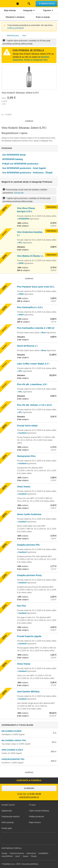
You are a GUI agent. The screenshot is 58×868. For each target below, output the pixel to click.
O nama (32, 805)
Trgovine (47, 10)
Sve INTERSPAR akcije (14, 155)
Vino (24, 36)
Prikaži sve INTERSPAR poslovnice (20, 164)
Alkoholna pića (13, 36)
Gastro (26, 856)
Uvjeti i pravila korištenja (39, 811)
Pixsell (34, 856)
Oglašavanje (7, 811)
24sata (4, 853)
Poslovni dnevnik (17, 853)
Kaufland (23, 433)
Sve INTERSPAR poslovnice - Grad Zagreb (24, 168)
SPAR (21, 263)
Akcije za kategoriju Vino (36, 60)
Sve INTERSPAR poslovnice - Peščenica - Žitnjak (27, 173)
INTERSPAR (24, 219)
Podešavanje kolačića (11, 817)
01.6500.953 (29, 788)
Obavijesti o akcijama (15, 17)
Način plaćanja (8, 822)
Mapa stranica (35, 822)
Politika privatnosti (37, 817)
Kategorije (28, 10)
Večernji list (31, 853)
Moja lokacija (10, 10)
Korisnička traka (17, 4)
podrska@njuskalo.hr (29, 797)
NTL (20, 243)
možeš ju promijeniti (15, 28)
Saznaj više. (19, 193)
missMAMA (43, 853)
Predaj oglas (7, 828)
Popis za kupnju (43, 17)
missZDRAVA (7, 856)
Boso (44, 333)
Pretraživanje (29, 4)
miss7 (18, 856)
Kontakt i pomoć (8, 805)
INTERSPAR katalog (13, 159)
